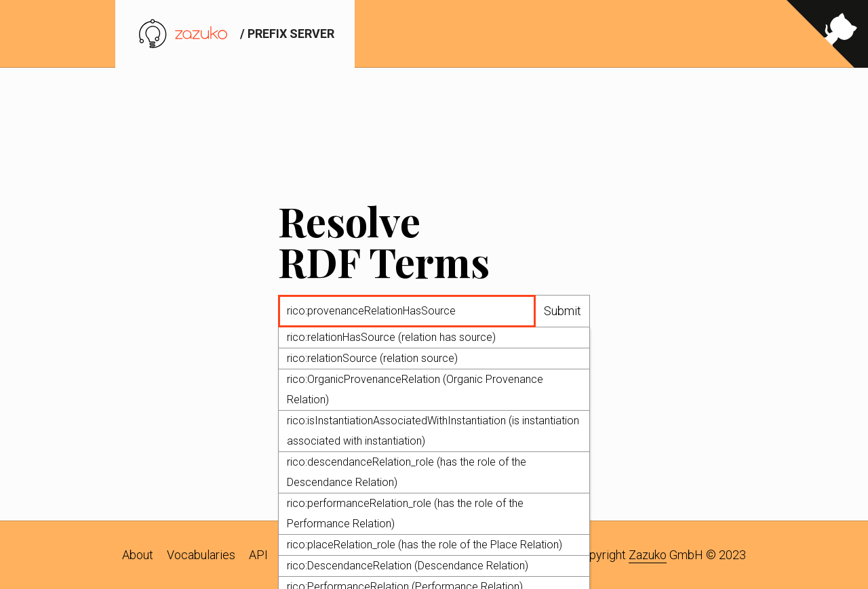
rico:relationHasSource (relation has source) (391, 338)
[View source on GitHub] (827, 34)
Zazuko (648, 555)
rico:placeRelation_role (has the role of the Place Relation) (425, 545)
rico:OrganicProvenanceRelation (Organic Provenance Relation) (415, 390)
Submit (563, 311)
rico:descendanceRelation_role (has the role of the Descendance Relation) (407, 473)
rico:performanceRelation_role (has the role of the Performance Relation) (405, 514)
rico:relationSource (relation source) (372, 359)
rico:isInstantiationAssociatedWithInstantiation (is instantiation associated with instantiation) (433, 431)
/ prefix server (235, 34)
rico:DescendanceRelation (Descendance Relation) (408, 566)
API (258, 555)
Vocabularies (201, 555)
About (138, 555)
